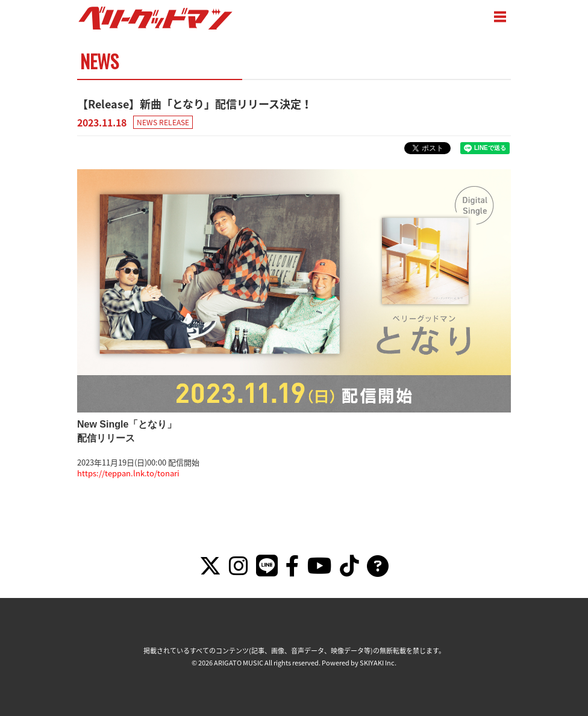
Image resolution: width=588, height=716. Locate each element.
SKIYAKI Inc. (378, 663)
